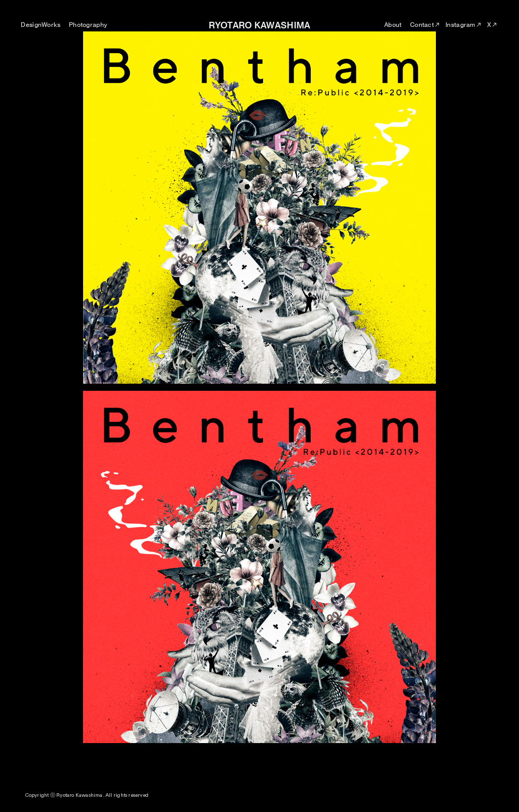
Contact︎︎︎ (425, 25)
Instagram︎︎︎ (464, 25)
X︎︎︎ (493, 25)
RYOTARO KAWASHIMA (260, 25)
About (393, 25)
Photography (88, 25)
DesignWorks (41, 25)
